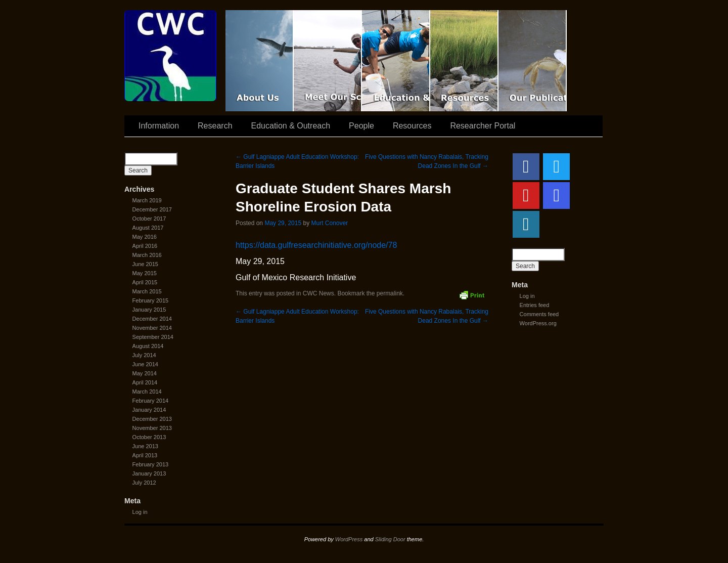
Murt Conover (329, 223)
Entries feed (535, 305)
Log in (140, 512)
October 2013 (149, 437)
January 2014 (149, 410)
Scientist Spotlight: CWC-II (328, 61)
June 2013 (145, 446)
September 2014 (153, 337)
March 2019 (147, 200)
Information (159, 126)
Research (215, 126)
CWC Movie (260, 61)
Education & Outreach (396, 61)
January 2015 (149, 310)
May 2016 (145, 237)
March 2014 (147, 392)
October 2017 (149, 219)
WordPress (349, 539)
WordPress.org (538, 323)
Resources (464, 61)
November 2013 (152, 428)
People (361, 126)
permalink (390, 293)
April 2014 (145, 382)
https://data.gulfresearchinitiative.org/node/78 (316, 245)
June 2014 (145, 364)
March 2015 (147, 291)
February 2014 (151, 401)
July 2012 (144, 483)
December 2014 (152, 319)
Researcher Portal (483, 126)
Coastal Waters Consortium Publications (533, 61)
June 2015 (145, 264)
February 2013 (151, 464)
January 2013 (149, 473)
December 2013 (152, 419)
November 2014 (152, 328)
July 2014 (144, 355)
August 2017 (148, 228)
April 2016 (145, 246)
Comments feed (539, 314)
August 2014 (148, 346)
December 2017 (152, 209)
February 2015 (151, 300)
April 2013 (145, 455)
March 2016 (147, 255)
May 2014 (145, 373)
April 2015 (145, 282)
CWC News (318, 293)
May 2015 (145, 273)
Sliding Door (390, 539)
